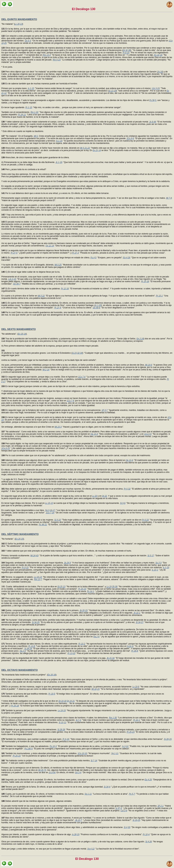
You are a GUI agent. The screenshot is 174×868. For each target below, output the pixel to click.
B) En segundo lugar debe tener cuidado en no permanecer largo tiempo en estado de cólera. (46, 258)
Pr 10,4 (146, 834)
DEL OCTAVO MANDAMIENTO (20, 670)
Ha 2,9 (23, 651)
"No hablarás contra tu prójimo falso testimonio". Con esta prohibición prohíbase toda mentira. (46, 761)
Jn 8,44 (153, 122)
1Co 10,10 (82, 753)
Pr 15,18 (145, 281)
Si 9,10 (58, 520)
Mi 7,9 (169, 198)
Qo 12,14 (50, 246)
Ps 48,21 (43, 525)
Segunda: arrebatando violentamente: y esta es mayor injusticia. (33, 563)
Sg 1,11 (115, 753)
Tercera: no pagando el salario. (18, 577)
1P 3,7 (105, 410)
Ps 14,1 (90, 591)
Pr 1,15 (29, 107)
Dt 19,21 (71, 701)
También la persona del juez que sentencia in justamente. (30, 711)
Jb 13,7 (78, 820)
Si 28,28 (61, 730)
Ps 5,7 (132, 794)
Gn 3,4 (78, 772)
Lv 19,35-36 (112, 587)
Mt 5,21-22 (85, 148)
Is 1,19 (59, 141)
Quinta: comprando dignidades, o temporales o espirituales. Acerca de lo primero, (40, 610)
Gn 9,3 (28, 41)
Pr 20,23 (82, 589)
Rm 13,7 (38, 579)
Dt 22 (105, 496)
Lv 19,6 (136, 687)
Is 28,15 (76, 834)
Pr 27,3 (75, 253)
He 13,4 (94, 434)
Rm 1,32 (34, 112)
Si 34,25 (36, 622)
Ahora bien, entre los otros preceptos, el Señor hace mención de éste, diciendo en (41, 148)
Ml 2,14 (46, 370)
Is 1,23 (166, 567)
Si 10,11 (62, 722)
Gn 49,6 (96, 308)
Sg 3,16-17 (50, 510)
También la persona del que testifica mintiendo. (25, 694)
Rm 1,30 (113, 718)
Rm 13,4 (47, 55)
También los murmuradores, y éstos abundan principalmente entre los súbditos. (40, 753)
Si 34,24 (28, 649)
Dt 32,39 (127, 50)
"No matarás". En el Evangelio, (18, 136)
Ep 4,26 (127, 258)
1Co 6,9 (148, 434)
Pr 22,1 (137, 720)
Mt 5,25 (58, 265)
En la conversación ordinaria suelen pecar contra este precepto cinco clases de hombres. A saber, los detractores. (55, 718)
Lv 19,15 (62, 711)
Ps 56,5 (153, 100)
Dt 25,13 (61, 587)
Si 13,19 (112, 91)
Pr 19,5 (52, 694)
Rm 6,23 (56, 60)
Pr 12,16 (65, 289)
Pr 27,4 (14, 253)
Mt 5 (36, 136)
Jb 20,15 (83, 610)
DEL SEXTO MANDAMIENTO (19, 329)
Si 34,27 (140, 622)
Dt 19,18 (62, 701)
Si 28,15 (168, 739)
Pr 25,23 (130, 732)
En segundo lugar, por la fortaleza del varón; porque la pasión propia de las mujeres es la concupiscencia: (51, 410)
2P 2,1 (160, 806)
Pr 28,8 (135, 651)
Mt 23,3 (58, 427)
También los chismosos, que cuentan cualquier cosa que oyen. (32, 739)
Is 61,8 (130, 646)
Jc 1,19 (59, 162)
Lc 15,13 (49, 503)
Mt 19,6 (149, 365)
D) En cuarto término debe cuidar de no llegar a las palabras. (31, 289)
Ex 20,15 (19, 539)
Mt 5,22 (41, 296)
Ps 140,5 (28, 749)
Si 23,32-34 (77, 353)
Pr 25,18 (15, 706)
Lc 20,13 (19, 24)
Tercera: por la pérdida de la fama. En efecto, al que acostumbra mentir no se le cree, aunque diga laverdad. (53, 787)
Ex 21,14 (97, 150)
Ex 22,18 (158, 55)
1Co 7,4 (82, 377)
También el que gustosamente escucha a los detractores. (29, 730)
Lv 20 (95, 496)
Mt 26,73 (42, 770)
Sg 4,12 (91, 849)
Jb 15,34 (110, 658)
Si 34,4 (107, 787)
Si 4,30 (127, 827)
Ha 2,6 (96, 637)
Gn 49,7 (17, 284)
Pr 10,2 (82, 644)
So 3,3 (158, 563)
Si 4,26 (148, 842)
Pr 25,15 (17, 756)
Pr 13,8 (32, 646)
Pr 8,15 (126, 53)
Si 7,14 (94, 761)
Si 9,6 (123, 503)
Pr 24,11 (22, 115)
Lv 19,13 (38, 577)
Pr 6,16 (66, 739)
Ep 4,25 (148, 780)
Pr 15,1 (159, 296)
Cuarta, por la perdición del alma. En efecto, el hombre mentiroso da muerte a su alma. (43, 794)
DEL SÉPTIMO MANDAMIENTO (20, 534)
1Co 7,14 (50, 513)
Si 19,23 (136, 820)
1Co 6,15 (6, 448)
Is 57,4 (119, 808)
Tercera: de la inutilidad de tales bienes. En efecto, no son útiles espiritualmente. (40, 644)
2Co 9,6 (130, 138)
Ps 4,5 (93, 258)
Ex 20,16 (52, 675)
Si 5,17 (151, 556)
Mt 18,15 (95, 689)
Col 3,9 (124, 811)
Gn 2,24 (140, 339)
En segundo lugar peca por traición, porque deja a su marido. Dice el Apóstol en (40, 377)
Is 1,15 (31, 88)
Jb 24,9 (67, 563)
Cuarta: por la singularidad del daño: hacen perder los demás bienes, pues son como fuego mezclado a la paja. (54, 658)
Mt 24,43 (34, 556)
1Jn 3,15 (156, 88)
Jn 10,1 (137, 613)
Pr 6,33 (145, 520)
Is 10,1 (155, 570)
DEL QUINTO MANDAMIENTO (19, 19)
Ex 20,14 (22, 334)
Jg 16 (160, 72)
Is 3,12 (125, 746)
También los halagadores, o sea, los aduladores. (25, 746)
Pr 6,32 (127, 489)
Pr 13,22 (71, 653)
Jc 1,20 (98, 305)
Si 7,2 (78, 720)
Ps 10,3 (53, 746)
